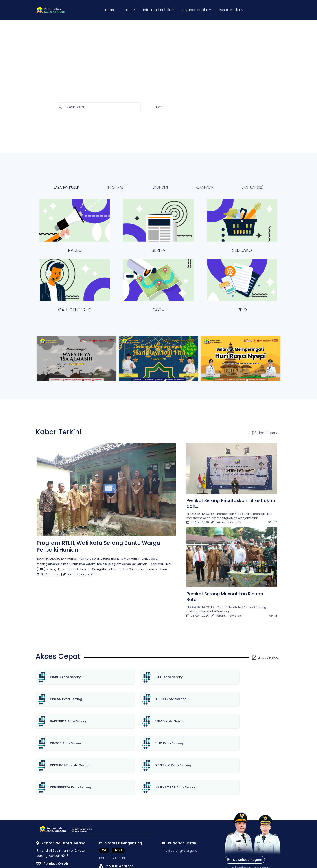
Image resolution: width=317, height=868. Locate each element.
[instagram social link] (120, 848)
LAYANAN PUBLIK (67, 187)
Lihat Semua (265, 433)
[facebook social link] (111, 848)
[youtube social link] (128, 848)
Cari (159, 107)
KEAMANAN (205, 187)
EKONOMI (160, 187)
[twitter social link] (102, 848)
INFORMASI (116, 187)
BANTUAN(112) (252, 187)
